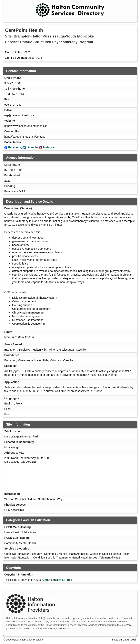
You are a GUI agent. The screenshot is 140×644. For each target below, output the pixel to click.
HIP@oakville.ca (60, 628)
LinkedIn (32, 147)
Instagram (50, 147)
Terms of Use (31, 628)
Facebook (15, 147)
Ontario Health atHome (57, 580)
